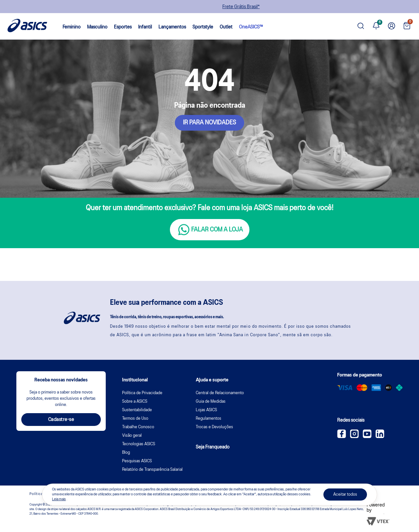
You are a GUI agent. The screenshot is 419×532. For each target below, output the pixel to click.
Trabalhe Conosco (138, 427)
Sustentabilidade (137, 410)
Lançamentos (172, 27)
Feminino (72, 27)
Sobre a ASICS (135, 402)
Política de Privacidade (142, 393)
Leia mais (59, 499)
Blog (126, 453)
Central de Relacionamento (220, 393)
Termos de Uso (135, 419)
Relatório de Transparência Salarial (152, 470)
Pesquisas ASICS (137, 461)
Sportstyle (203, 27)
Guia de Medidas (211, 402)
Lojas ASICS (206, 410)
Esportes (123, 27)
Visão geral (132, 436)
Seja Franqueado (213, 447)
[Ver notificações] (376, 26)
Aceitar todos (345, 495)
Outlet (226, 27)
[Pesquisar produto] (361, 26)
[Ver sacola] (407, 26)
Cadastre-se (61, 420)
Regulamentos (209, 419)
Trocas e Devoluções (214, 427)
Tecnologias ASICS (139, 444)
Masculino (97, 27)
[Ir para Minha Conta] (392, 26)
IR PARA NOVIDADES (209, 123)
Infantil (145, 27)
